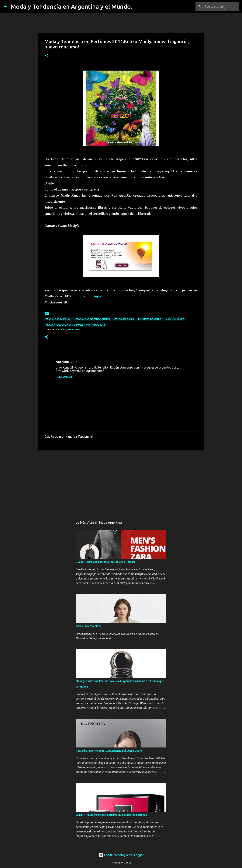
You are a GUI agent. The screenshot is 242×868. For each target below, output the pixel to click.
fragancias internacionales (93, 319)
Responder (64, 377)
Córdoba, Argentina (67, 329)
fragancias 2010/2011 (59, 319)
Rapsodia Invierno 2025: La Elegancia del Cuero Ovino (109, 751)
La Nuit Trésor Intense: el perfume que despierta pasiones (111, 815)
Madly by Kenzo (175, 319)
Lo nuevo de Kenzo (150, 319)
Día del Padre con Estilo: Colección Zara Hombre (106, 562)
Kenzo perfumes (124, 319)
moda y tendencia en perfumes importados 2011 (75, 325)
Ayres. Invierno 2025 (88, 626)
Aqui (97, 296)
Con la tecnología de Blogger (121, 855)
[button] (47, 56)
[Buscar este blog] (219, 7)
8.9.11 (74, 362)
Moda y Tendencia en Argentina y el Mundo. (72, 6)
